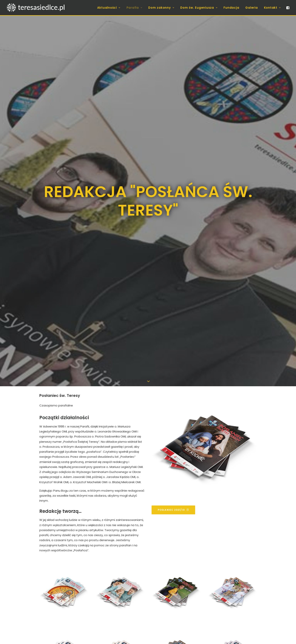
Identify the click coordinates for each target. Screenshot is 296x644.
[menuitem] (109, 8)
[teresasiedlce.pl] (38, 8)
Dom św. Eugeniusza (199, 8)
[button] (288, 8)
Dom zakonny (161, 8)
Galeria (251, 8)
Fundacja (231, 8)
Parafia (134, 8)
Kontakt (272, 8)
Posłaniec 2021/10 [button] (173, 431)
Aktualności (109, 8)
